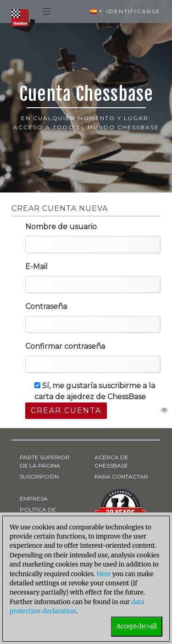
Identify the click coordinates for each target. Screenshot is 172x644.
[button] (96, 11)
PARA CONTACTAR (121, 476)
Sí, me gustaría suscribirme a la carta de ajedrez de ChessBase (95, 391)
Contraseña (46, 306)
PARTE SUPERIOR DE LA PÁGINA (45, 461)
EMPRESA (34, 498)
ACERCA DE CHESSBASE (111, 461)
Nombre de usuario (61, 227)
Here (104, 574)
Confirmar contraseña (65, 346)
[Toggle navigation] (47, 12)
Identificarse (133, 11)
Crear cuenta (66, 410)
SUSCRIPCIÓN (39, 476)
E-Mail (36, 267)
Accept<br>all (137, 626)
